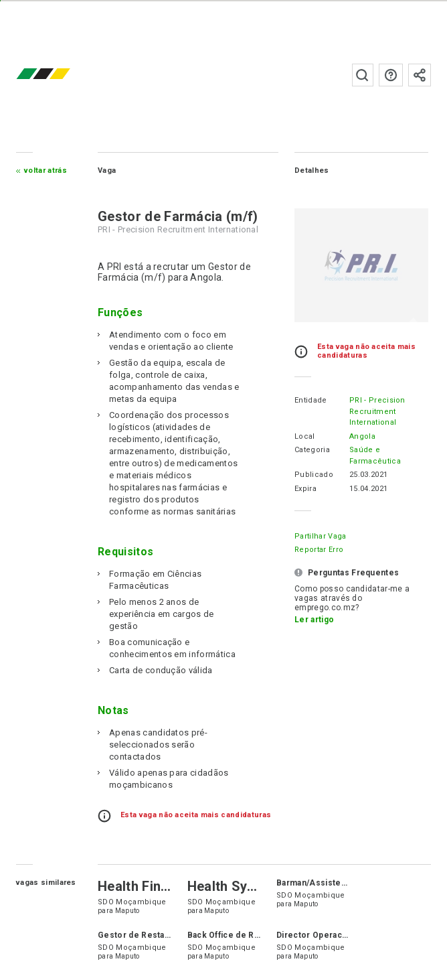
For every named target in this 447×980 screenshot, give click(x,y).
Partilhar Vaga (320, 536)
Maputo (127, 911)
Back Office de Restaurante (243, 935)
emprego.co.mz (63, 75)
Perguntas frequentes (391, 75)
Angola (362, 436)
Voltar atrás (46, 170)
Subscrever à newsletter (420, 75)
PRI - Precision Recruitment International (377, 411)
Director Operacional (319, 935)
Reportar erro (319, 550)
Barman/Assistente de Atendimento (349, 883)
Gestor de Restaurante (144, 935)
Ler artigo (314, 620)
